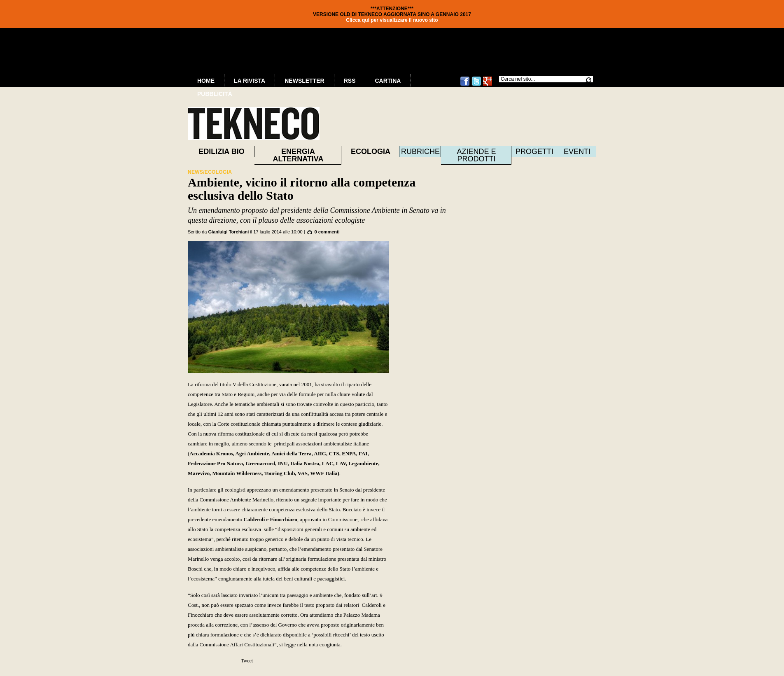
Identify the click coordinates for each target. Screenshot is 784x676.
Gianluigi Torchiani (229, 232)
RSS (350, 81)
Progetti (534, 152)
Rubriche (420, 152)
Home (206, 81)
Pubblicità (215, 94)
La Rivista (250, 81)
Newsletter (304, 81)
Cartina (388, 81)
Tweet (247, 661)
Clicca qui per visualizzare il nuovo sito (392, 20)
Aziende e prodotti (476, 155)
